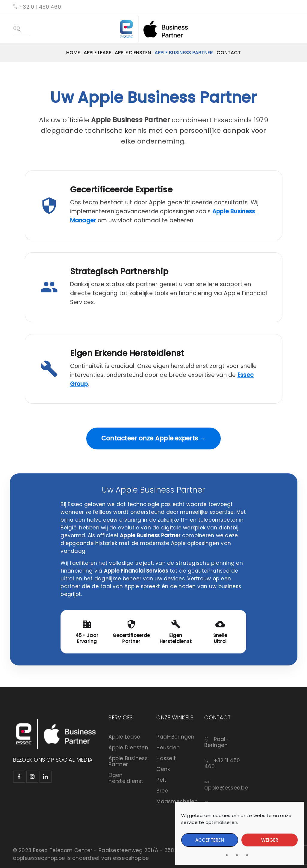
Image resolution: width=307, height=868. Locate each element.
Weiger (270, 840)
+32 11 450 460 (222, 763)
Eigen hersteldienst (126, 778)
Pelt (161, 780)
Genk (163, 769)
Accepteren (210, 840)
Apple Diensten (128, 748)
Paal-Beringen (175, 737)
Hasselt (166, 758)
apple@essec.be (226, 788)
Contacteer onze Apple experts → (153, 438)
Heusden (168, 748)
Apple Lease (124, 737)
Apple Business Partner (128, 761)
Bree (162, 791)
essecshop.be (131, 858)
